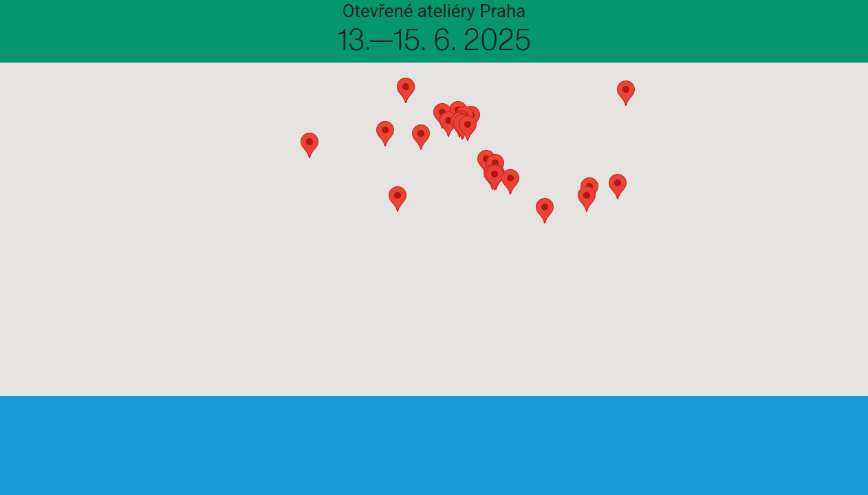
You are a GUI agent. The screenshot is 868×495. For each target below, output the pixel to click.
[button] (228, 341)
